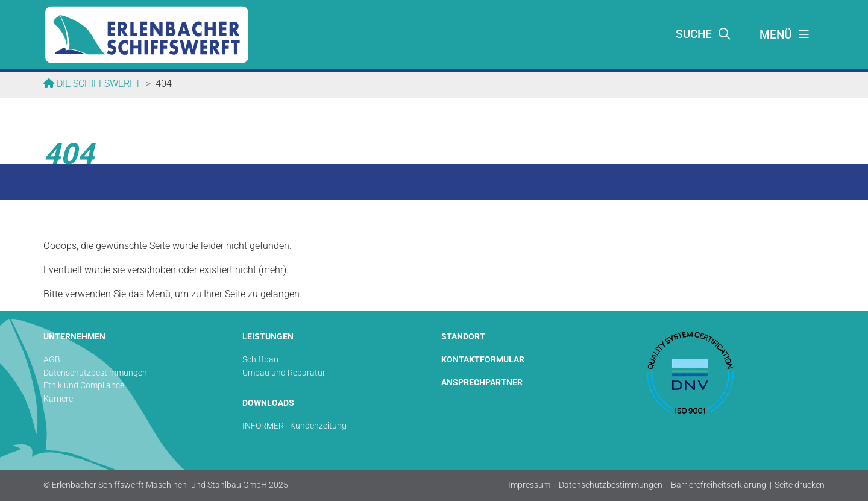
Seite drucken (800, 485)
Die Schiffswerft (98, 83)
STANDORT (463, 337)
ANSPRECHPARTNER (482, 383)
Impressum (529, 485)
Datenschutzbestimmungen (611, 485)
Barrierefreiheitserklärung (719, 485)
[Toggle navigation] (785, 35)
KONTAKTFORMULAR (483, 360)
